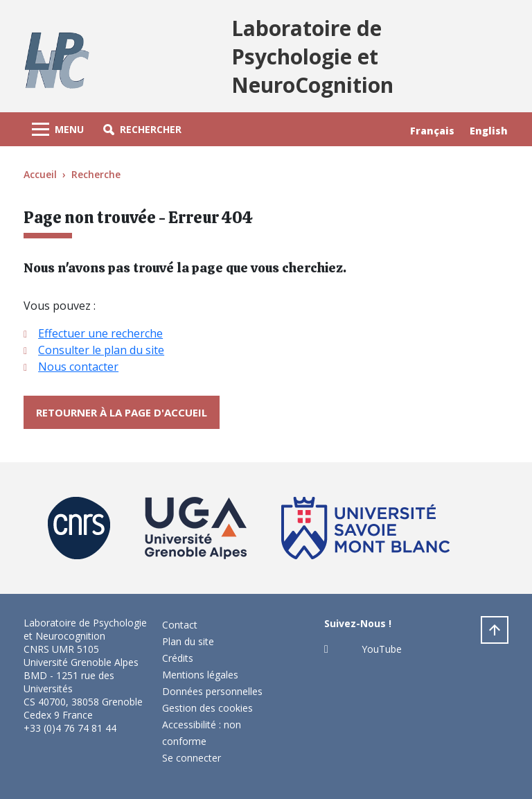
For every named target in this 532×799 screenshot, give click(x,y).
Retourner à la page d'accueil (122, 412)
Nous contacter (78, 367)
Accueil (40, 174)
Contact (180, 625)
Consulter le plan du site (101, 350)
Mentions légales (200, 675)
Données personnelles (212, 691)
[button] (142, 129)
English (489, 131)
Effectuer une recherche (100, 333)
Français (432, 131)
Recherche (96, 174)
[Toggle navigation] (58, 129)
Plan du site (188, 641)
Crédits (178, 658)
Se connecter (192, 758)
